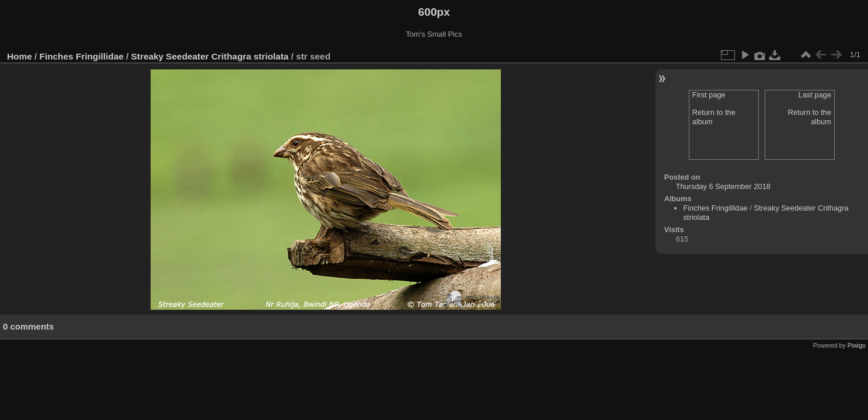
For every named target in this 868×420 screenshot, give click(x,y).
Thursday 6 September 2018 (723, 186)
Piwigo (857, 345)
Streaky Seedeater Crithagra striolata (210, 56)
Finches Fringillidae (82, 56)
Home (20, 56)
